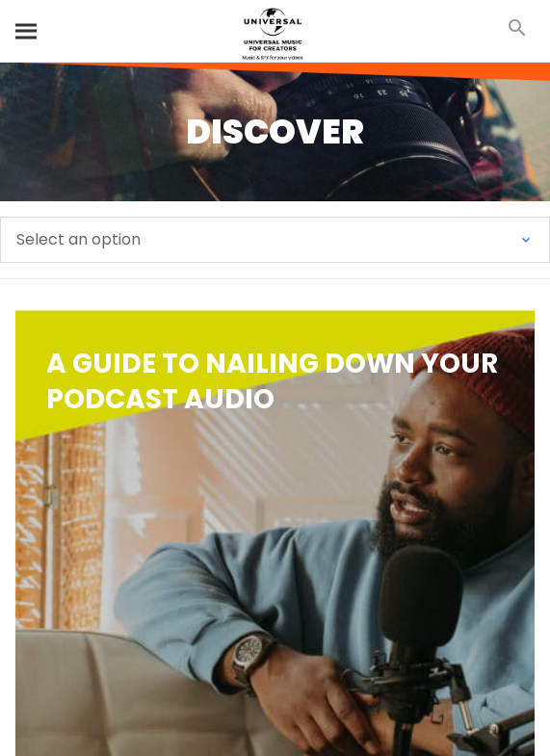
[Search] (27, 31)
